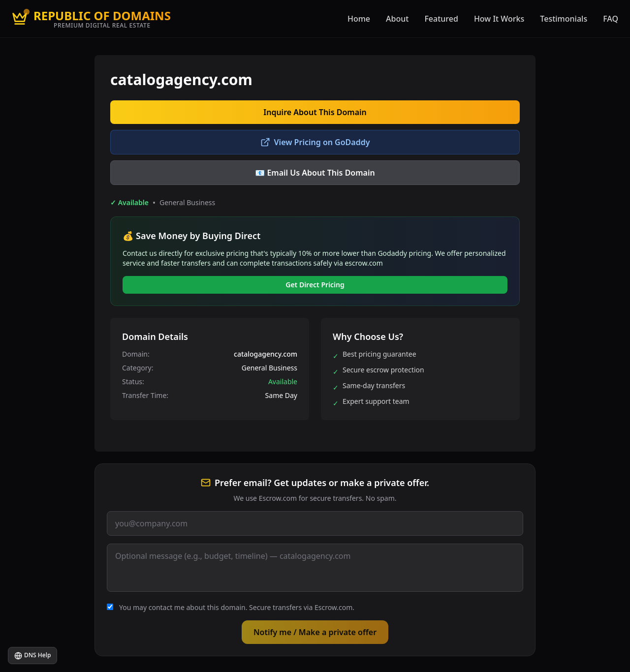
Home (359, 19)
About (397, 19)
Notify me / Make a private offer (315, 632)
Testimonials (564, 19)
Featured (441, 19)
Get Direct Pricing (315, 285)
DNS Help (32, 655)
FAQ (611, 19)
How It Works (499, 19)
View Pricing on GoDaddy (315, 142)
